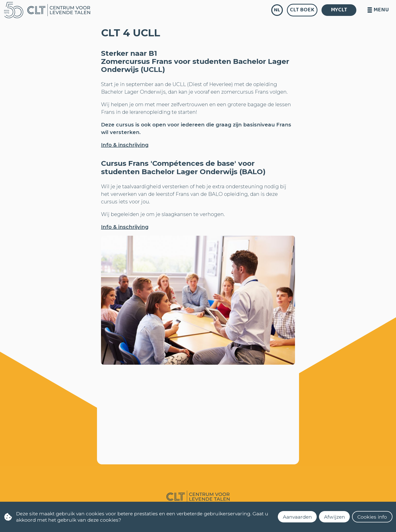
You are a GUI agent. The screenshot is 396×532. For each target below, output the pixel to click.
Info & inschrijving (125, 145)
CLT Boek (302, 10)
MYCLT (339, 10)
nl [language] (277, 10)
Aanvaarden (297, 517)
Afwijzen (335, 517)
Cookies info (372, 517)
